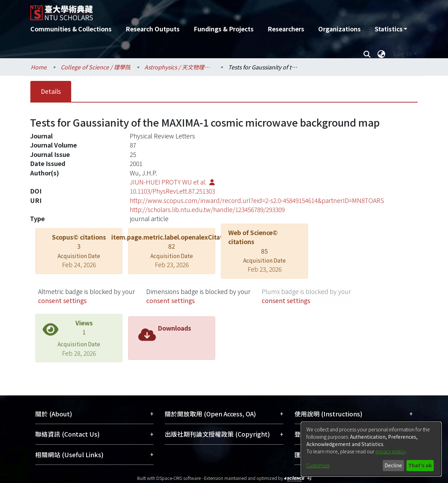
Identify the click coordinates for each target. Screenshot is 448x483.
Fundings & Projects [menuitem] (224, 29)
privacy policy (390, 451)
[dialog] (371, 449)
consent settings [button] (62, 300)
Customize (318, 465)
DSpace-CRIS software (178, 478)
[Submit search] (367, 54)
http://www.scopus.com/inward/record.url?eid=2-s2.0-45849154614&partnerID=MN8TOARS (257, 200)
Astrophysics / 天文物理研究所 (179, 67)
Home (39, 67)
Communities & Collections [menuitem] (71, 29)
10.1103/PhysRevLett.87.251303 (172, 191)
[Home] (186, 10)
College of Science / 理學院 (96, 67)
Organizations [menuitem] (339, 29)
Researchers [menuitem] (286, 29)
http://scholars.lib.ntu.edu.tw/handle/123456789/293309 (207, 209)
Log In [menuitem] (403, 54)
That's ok (420, 465)
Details (51, 91)
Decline (393, 465)
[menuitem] (391, 29)
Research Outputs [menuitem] (153, 29)
